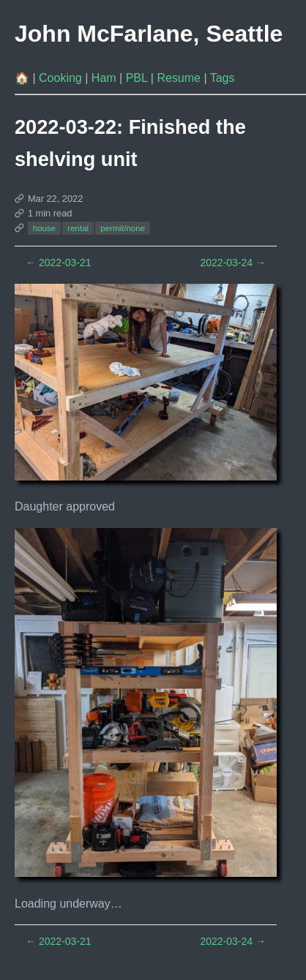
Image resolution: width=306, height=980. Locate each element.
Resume (180, 78)
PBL (138, 78)
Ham (105, 78)
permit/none (123, 228)
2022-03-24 (233, 263)
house (44, 228)
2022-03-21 (59, 263)
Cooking (62, 78)
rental (78, 228)
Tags (223, 78)
